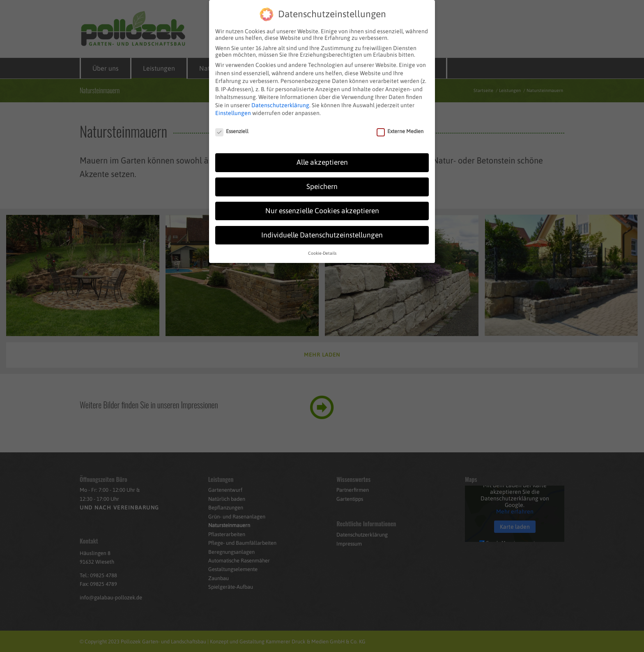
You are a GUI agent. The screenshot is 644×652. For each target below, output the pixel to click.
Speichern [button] (322, 182)
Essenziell (232, 127)
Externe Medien (400, 127)
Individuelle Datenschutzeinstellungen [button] (322, 230)
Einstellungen (233, 109)
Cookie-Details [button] (322, 249)
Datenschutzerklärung (280, 101)
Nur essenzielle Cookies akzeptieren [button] (322, 206)
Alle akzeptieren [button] (322, 158)
